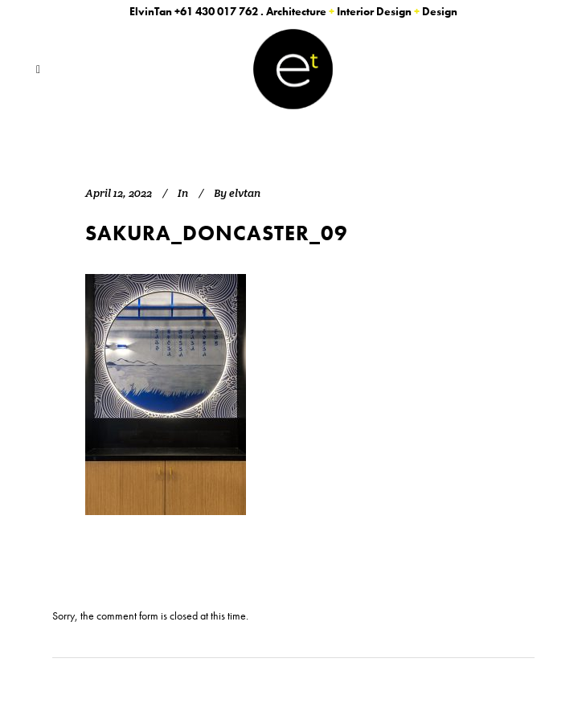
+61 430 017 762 (216, 11)
